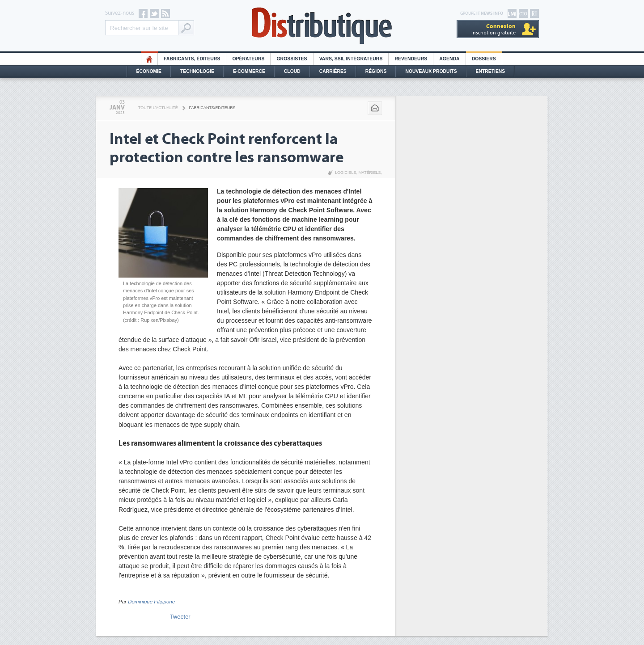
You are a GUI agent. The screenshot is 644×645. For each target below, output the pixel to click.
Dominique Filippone (151, 602)
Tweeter (180, 617)
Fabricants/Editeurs (212, 108)
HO (149, 59)
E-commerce (249, 71)
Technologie (197, 71)
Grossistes (292, 59)
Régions (376, 71)
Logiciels (345, 173)
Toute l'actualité (158, 108)
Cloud (292, 71)
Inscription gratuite (494, 29)
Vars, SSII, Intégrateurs (351, 59)
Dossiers (484, 59)
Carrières (333, 71)
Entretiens (491, 71)
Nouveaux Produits (431, 71)
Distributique (322, 26)
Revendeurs (411, 59)
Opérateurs (248, 59)
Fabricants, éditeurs (192, 59)
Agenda (449, 59)
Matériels (369, 173)
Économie (149, 71)
